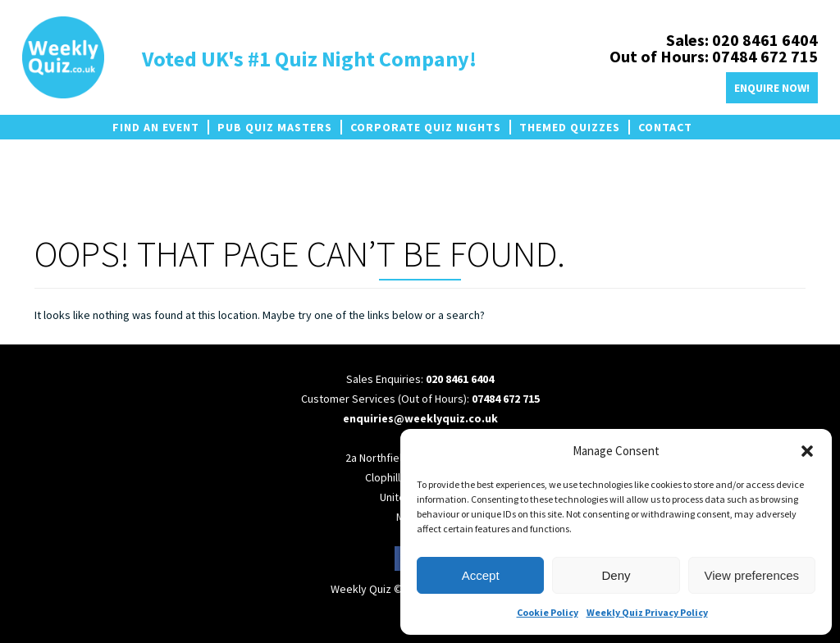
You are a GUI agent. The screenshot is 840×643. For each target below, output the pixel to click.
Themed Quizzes (570, 127)
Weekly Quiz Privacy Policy (647, 612)
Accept (481, 575)
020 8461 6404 (460, 379)
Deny (616, 575)
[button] (807, 451)
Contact (665, 127)
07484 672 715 (506, 399)
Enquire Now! (772, 88)
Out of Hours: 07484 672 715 (714, 56)
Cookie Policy (548, 612)
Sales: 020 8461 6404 (742, 40)
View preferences (752, 575)
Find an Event (156, 127)
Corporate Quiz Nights (426, 127)
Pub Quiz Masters (275, 127)
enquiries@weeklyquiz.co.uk (420, 418)
